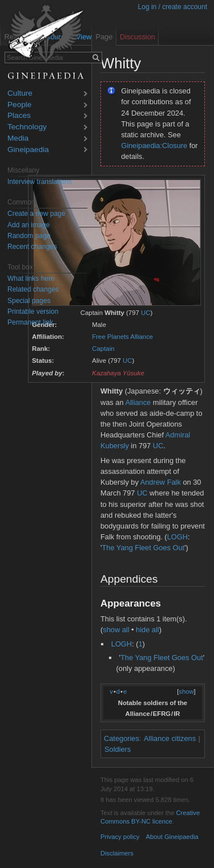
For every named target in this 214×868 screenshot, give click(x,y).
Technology (27, 127)
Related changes (33, 289)
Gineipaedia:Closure (154, 146)
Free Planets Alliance (122, 337)
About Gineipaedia (172, 837)
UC (146, 313)
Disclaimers (117, 853)
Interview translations (40, 182)
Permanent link (30, 322)
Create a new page (36, 214)
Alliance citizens (170, 738)
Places (19, 116)
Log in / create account (173, 7)
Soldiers (118, 749)
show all (116, 630)
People (19, 105)
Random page (29, 236)
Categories (122, 738)
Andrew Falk (161, 482)
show (186, 691)
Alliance (138, 402)
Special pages (29, 301)
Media (18, 139)
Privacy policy (120, 837)
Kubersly (115, 446)
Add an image (29, 225)
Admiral (178, 435)
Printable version (33, 312)
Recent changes (32, 247)
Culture (20, 94)
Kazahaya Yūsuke (118, 373)
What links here (31, 279)
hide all (148, 630)
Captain (103, 349)
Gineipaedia (28, 150)
